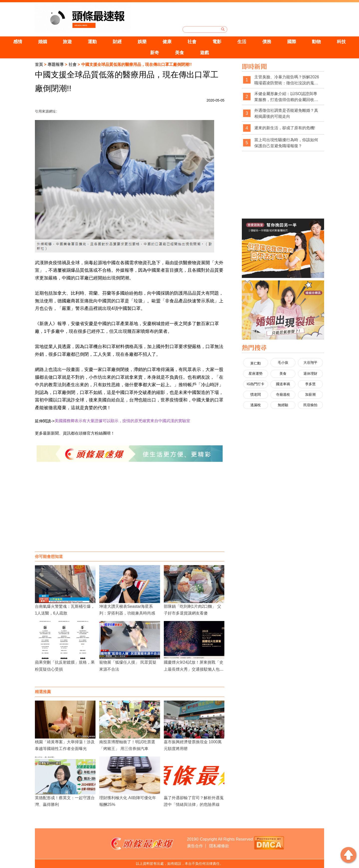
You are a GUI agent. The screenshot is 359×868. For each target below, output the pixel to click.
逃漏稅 (256, 405)
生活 (242, 42)
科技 (341, 42)
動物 (316, 42)
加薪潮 (310, 394)
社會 (192, 42)
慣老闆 (256, 394)
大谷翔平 (310, 363)
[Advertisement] (130, 512)
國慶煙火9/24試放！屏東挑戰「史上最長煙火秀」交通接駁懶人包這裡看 (194, 669)
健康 (167, 42)
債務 (267, 42)
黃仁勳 (256, 363)
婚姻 (43, 42)
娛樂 (142, 42)
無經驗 (283, 405)
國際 (292, 42)
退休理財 (310, 373)
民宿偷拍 (310, 405)
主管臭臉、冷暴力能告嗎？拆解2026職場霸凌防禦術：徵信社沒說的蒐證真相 (287, 80)
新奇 (155, 53)
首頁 (39, 64)
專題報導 (56, 64)
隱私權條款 (219, 846)
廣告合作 (195, 846)
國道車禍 (283, 384)
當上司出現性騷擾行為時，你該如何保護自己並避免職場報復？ (286, 143)
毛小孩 (283, 363)
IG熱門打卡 (256, 384)
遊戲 (204, 53)
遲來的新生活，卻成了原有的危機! (285, 128)
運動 (92, 42)
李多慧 (310, 384)
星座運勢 (256, 373)
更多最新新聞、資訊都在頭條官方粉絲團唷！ (75, 433)
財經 (117, 42)
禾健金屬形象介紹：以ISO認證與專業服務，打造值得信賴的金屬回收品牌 (286, 97)
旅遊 (67, 42)
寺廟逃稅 (283, 394)
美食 (179, 53)
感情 (18, 42)
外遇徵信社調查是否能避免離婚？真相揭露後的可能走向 (286, 113)
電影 (217, 42)
